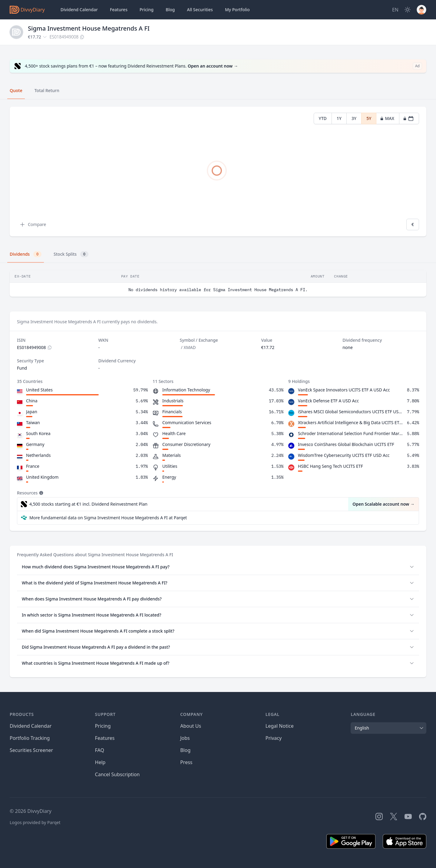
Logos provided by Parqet (35, 822)
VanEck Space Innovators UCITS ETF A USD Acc (344, 390)
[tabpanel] (218, 172)
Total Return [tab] (47, 90)
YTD (323, 118)
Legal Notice (280, 726)
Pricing (147, 10)
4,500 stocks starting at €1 (88, 504)
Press (186, 762)
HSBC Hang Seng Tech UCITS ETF (330, 466)
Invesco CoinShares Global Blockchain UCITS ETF (346, 444)
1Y (339, 118)
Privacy (274, 738)
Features (119, 10)
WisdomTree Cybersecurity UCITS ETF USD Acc (344, 455)
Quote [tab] (16, 90)
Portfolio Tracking (30, 738)
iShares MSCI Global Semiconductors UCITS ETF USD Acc (351, 412)
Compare (33, 224)
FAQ (100, 750)
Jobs (185, 738)
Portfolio (237, 10)
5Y (369, 118)
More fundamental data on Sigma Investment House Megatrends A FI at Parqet (108, 518)
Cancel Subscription (117, 774)
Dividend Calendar (79, 10)
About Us (191, 726)
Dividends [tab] (26, 254)
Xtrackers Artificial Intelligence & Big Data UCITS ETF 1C (351, 422)
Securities (200, 10)
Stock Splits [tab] (71, 254)
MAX (387, 118)
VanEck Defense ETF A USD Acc (328, 401)
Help (100, 762)
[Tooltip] (41, 493)
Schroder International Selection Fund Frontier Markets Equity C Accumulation (351, 433)
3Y (354, 118)
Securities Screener (31, 750)
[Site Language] (395, 10)
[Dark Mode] (408, 10)
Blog (185, 750)
